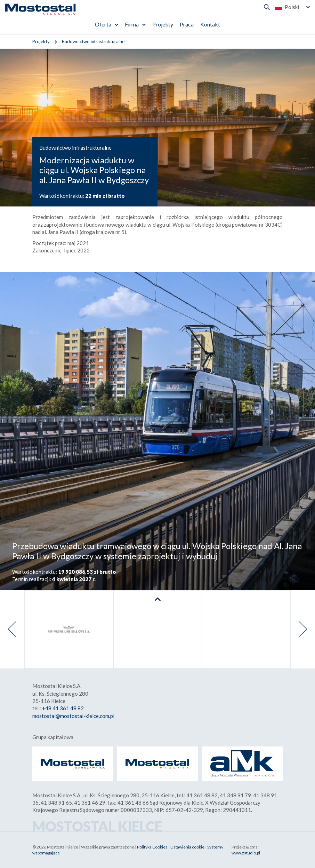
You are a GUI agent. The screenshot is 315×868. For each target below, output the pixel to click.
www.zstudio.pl (246, 853)
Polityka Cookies (152, 847)
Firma (132, 24)
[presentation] (12, 629)
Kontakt (210, 24)
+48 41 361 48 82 (63, 708)
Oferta (103, 24)
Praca (187, 24)
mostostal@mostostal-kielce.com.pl (73, 716)
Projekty (163, 24)
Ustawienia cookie (187, 847)
